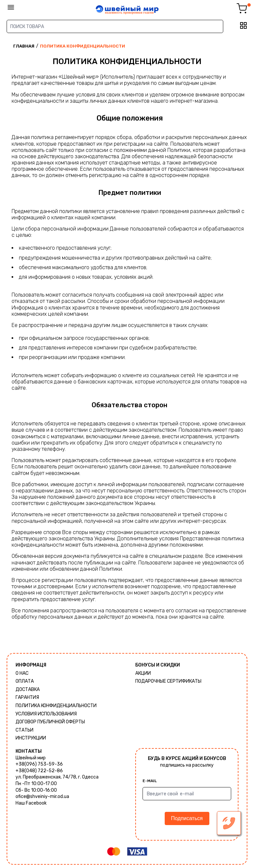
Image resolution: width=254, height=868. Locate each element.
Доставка (28, 689)
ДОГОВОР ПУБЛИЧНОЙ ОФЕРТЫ (50, 722)
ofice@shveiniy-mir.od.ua (42, 796)
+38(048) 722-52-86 (39, 771)
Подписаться (187, 818)
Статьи (24, 730)
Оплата (25, 681)
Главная (24, 46)
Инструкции (31, 738)
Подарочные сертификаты (168, 681)
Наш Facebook (31, 803)
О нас (22, 673)
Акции (143, 673)
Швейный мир (31, 758)
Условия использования (46, 714)
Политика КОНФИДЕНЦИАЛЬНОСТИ (56, 706)
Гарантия (27, 697)
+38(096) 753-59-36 (39, 764)
